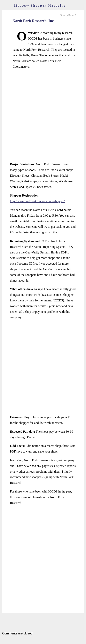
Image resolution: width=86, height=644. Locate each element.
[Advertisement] (43, 116)
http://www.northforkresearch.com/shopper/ (37, 201)
